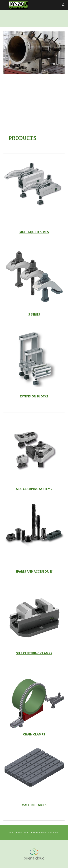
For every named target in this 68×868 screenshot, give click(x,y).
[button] (4, 5)
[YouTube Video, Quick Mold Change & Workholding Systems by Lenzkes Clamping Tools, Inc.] (34, 103)
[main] (34, 138)
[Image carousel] (34, 53)
